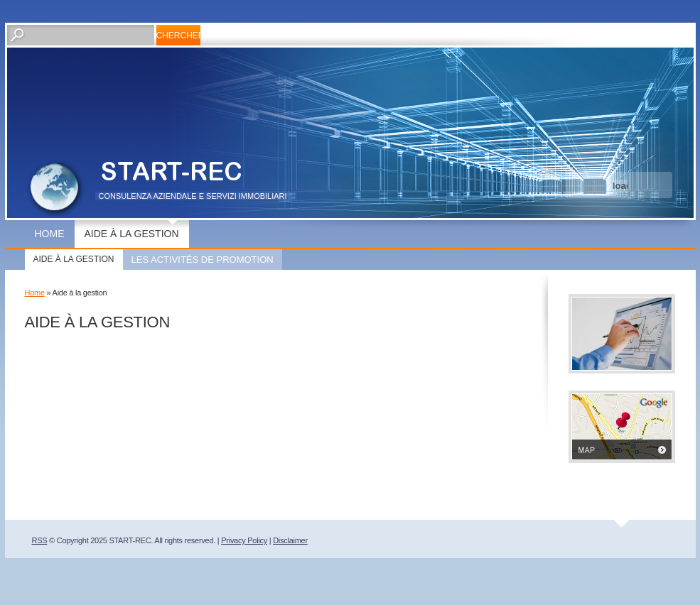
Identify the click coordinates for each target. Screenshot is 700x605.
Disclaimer (290, 540)
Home (50, 234)
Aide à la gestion (132, 234)
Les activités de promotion (203, 260)
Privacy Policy (244, 540)
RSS (40, 540)
